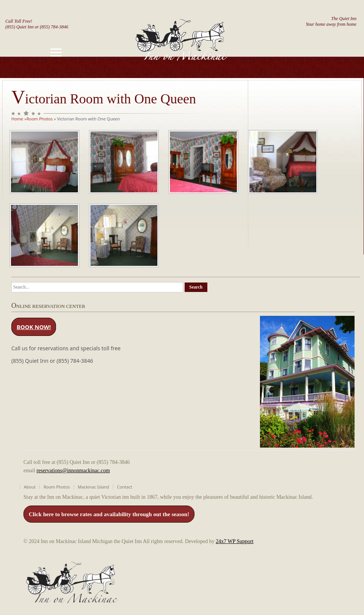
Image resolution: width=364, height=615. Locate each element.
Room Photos (40, 119)
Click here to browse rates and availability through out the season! (109, 514)
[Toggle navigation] (56, 52)
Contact (124, 487)
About (30, 487)
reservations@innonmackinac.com (73, 471)
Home (17, 119)
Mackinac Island (94, 487)
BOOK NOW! (34, 327)
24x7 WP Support (235, 541)
